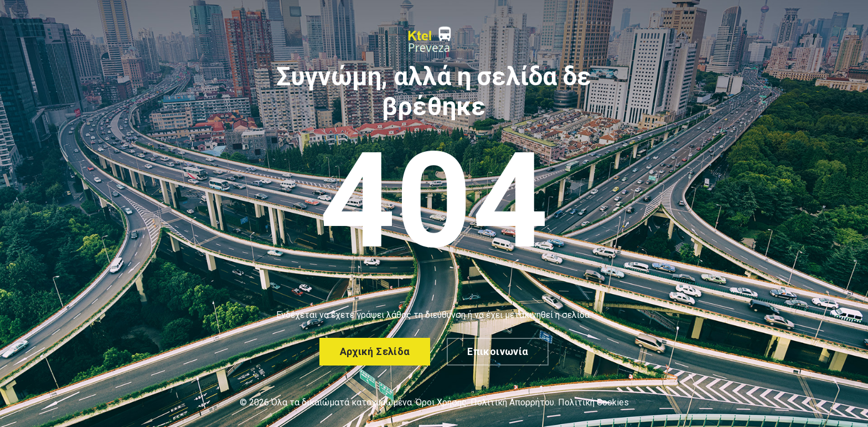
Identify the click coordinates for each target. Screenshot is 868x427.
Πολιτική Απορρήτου (512, 402)
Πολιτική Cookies (593, 402)
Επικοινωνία (498, 351)
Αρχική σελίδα (375, 351)
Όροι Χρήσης (441, 402)
